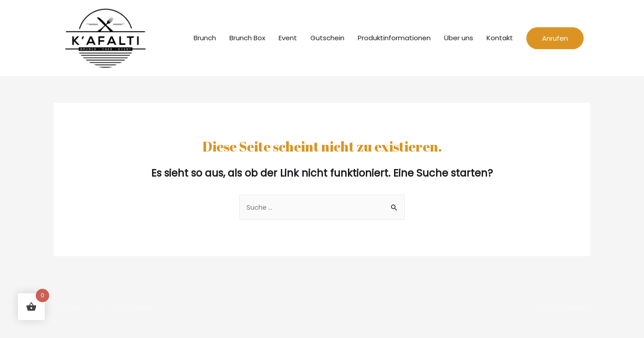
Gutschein (327, 41)
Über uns (459, 41)
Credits (143, 314)
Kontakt (500, 41)
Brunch (205, 41)
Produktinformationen (394, 41)
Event (288, 41)
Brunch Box (247, 41)
